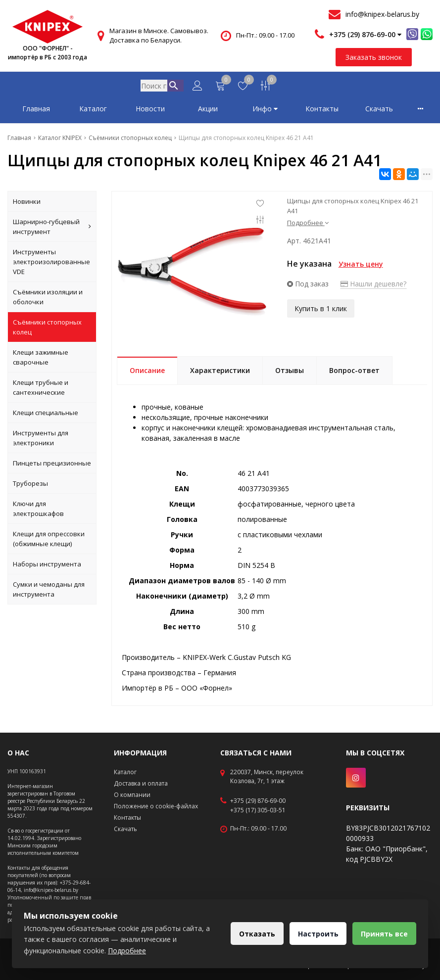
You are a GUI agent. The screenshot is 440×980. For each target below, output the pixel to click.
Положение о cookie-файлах (156, 806)
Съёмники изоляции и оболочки (48, 299)
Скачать (379, 111)
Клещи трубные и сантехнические (41, 389)
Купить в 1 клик (321, 310)
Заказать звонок (374, 57)
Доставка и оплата (141, 783)
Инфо (265, 111)
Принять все (383, 934)
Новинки (27, 203)
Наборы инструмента (47, 566)
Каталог (93, 111)
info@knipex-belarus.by (382, 14)
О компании (132, 795)
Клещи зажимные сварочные (41, 359)
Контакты (322, 111)
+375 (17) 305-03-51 (258, 810)
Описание (147, 372)
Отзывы (290, 372)
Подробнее (308, 225)
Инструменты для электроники (41, 440)
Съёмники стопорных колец (47, 329)
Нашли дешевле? (373, 286)
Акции (208, 111)
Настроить (315, 934)
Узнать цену (361, 266)
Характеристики (220, 372)
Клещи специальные (46, 415)
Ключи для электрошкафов (38, 511)
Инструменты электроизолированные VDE (51, 264)
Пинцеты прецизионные (52, 465)
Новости (150, 111)
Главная (36, 111)
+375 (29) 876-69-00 (258, 801)
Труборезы (30, 485)
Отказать (252, 934)
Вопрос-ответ (354, 372)
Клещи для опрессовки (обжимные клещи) (49, 541)
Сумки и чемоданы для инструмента (49, 591)
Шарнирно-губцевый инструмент (52, 229)
